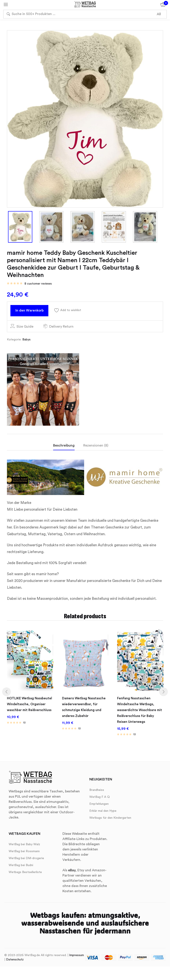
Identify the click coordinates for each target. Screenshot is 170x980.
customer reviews (38, 284)
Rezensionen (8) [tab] (96, 447)
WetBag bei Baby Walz (24, 845)
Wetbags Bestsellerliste (25, 873)
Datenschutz (15, 961)
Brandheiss (97, 791)
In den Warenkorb (31, 311)
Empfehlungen (99, 805)
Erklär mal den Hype (103, 812)
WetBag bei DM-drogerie (26, 859)
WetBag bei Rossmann (24, 852)
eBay (72, 871)
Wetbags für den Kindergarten (110, 819)
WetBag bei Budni (21, 866)
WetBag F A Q (100, 798)
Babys (26, 341)
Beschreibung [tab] (64, 447)
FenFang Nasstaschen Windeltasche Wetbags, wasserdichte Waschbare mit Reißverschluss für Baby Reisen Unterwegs (140, 709)
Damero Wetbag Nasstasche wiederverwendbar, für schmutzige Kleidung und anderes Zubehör (83, 709)
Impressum (77, 956)
